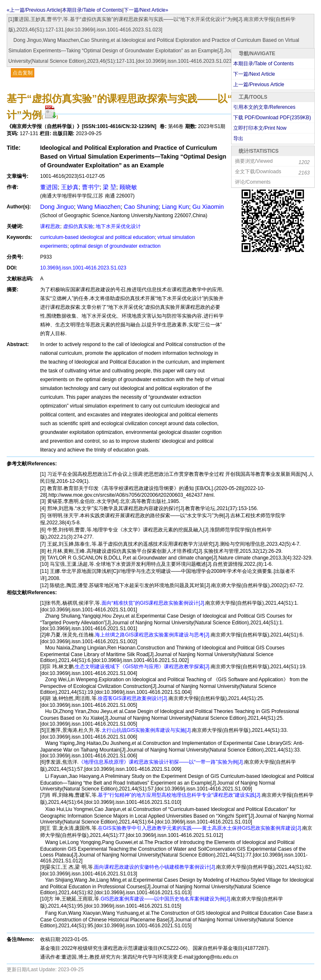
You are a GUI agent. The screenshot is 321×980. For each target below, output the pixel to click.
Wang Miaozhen (99, 207)
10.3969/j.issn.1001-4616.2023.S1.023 (83, 268)
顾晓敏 (128, 187)
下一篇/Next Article (254, 74)
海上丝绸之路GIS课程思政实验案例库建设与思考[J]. (153, 635)
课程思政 (50, 226)
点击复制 (23, 73)
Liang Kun (176, 207)
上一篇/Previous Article (259, 85)
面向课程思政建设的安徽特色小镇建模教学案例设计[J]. (155, 867)
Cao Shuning (141, 207)
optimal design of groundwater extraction (115, 246)
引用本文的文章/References (264, 107)
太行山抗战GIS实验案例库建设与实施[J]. (147, 730)
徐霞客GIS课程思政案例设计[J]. (133, 698)
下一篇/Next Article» (146, 10)
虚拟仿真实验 (78, 226)
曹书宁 (91, 187)
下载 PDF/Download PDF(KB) (272, 118)
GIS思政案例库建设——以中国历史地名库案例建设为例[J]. (166, 899)
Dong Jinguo (57, 207)
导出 (238, 139)
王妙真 (70, 187)
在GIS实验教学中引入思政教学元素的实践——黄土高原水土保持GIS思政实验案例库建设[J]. (200, 828)
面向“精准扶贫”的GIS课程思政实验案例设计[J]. (154, 603)
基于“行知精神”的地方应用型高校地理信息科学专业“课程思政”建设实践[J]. (180, 795)
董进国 (49, 187)
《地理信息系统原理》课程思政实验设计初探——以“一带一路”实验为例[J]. (161, 762)
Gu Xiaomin (208, 207)
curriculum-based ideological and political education (97, 237)
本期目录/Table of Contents (92, 10)
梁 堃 (110, 187)
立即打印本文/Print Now (260, 128)
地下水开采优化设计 (118, 226)
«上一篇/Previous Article (34, 10)
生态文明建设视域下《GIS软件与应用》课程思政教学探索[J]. (143, 667)
